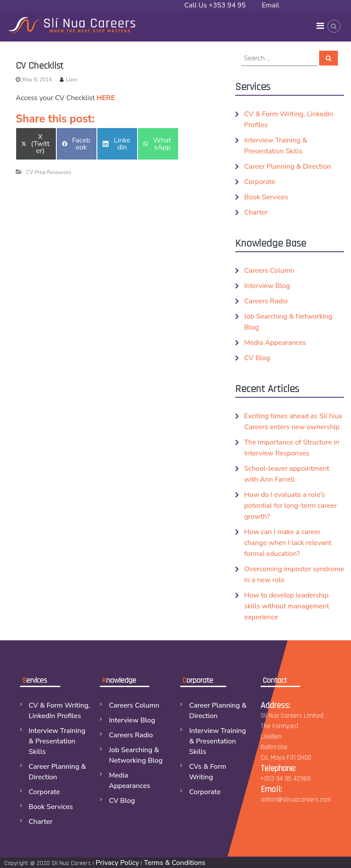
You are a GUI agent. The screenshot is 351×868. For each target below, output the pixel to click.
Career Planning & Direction (287, 167)
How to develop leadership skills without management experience (287, 606)
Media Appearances (275, 343)
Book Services (266, 197)
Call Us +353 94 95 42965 (215, 10)
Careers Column (269, 271)
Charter (256, 212)
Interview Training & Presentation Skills (57, 741)
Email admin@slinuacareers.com (303, 10)
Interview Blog (267, 286)
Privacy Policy (117, 863)
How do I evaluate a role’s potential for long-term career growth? (290, 506)
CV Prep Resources (49, 172)
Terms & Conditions (174, 863)
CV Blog (257, 358)
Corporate (260, 182)
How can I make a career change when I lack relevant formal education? (288, 543)
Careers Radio (266, 301)
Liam (72, 80)
